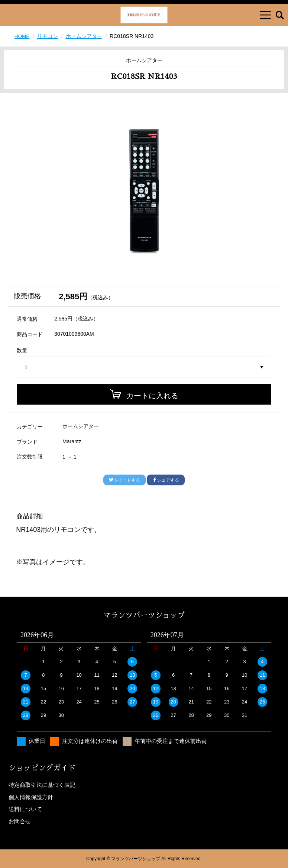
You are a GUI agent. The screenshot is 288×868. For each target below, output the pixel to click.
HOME (22, 36)
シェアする (166, 480)
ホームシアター (84, 36)
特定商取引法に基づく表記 (42, 785)
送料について (25, 809)
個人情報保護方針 (31, 797)
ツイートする (124, 480)
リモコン (48, 36)
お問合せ (20, 821)
